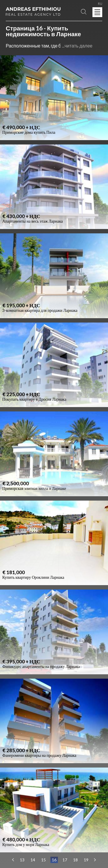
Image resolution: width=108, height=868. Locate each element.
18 (75, 860)
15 (43, 860)
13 (22, 860)
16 (54, 860)
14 (33, 860)
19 (86, 860)
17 (65, 860)
